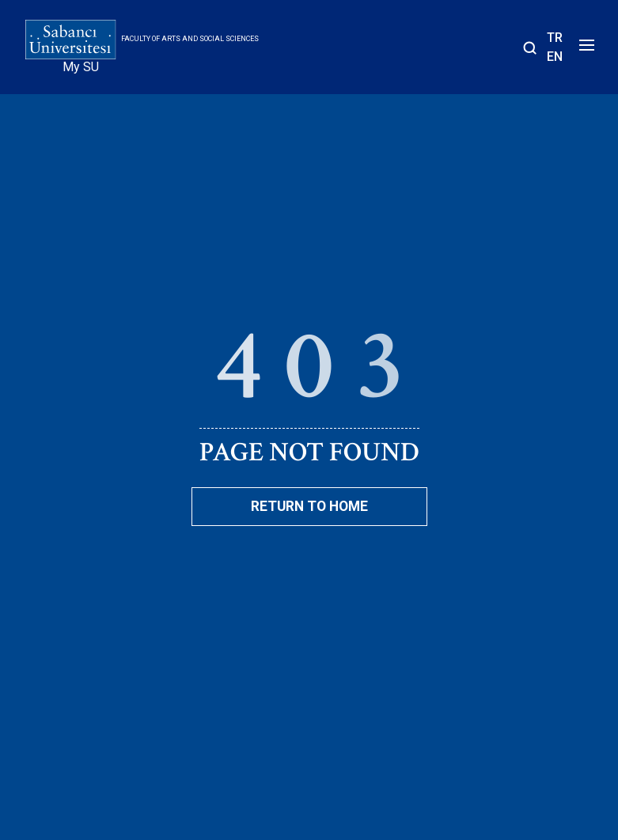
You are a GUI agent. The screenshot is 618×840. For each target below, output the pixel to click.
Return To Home (309, 506)
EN (555, 57)
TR (555, 38)
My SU (81, 67)
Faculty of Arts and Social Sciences (190, 39)
